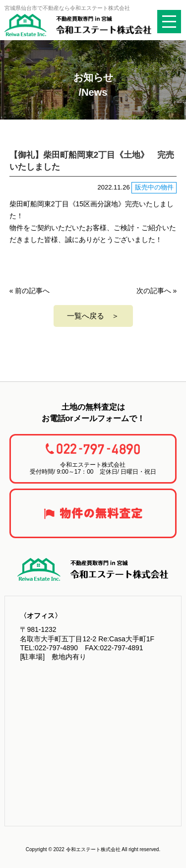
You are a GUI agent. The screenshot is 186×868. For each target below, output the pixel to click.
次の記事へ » (157, 291)
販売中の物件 (154, 187)
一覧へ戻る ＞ (93, 316)
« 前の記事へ (30, 291)
